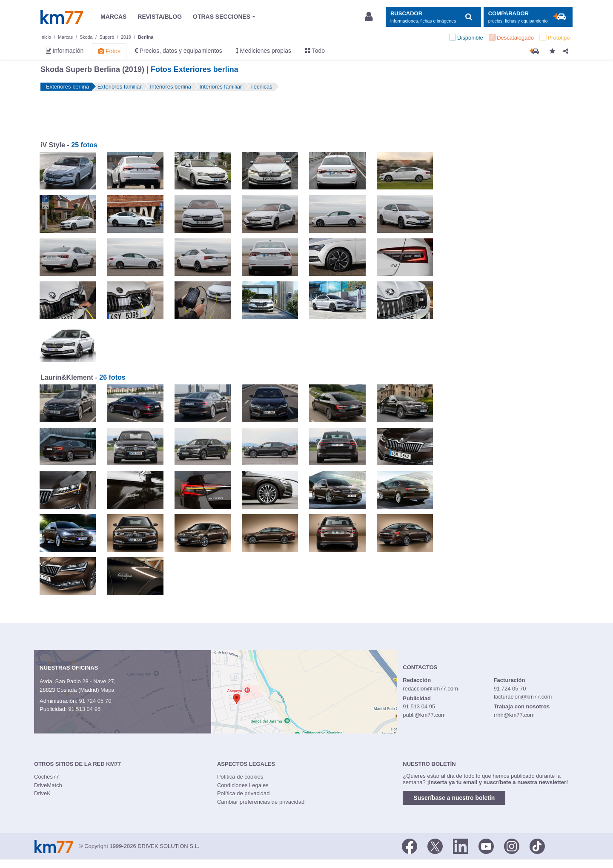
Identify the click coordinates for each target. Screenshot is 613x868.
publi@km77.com (424, 715)
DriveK (42, 793)
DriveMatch (48, 785)
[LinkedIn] (461, 845)
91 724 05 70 (95, 701)
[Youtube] (486, 845)
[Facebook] (410, 845)
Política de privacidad (243, 793)
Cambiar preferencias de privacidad (261, 802)
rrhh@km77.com (514, 715)
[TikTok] (537, 845)
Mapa (107, 690)
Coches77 (47, 777)
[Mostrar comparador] (528, 17)
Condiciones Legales (243, 785)
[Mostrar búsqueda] (433, 17)
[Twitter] (435, 845)
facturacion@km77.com (523, 697)
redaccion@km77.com (430, 689)
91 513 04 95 (84, 709)
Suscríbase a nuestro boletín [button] (454, 798)
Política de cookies (240, 777)
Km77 (62, 17)
